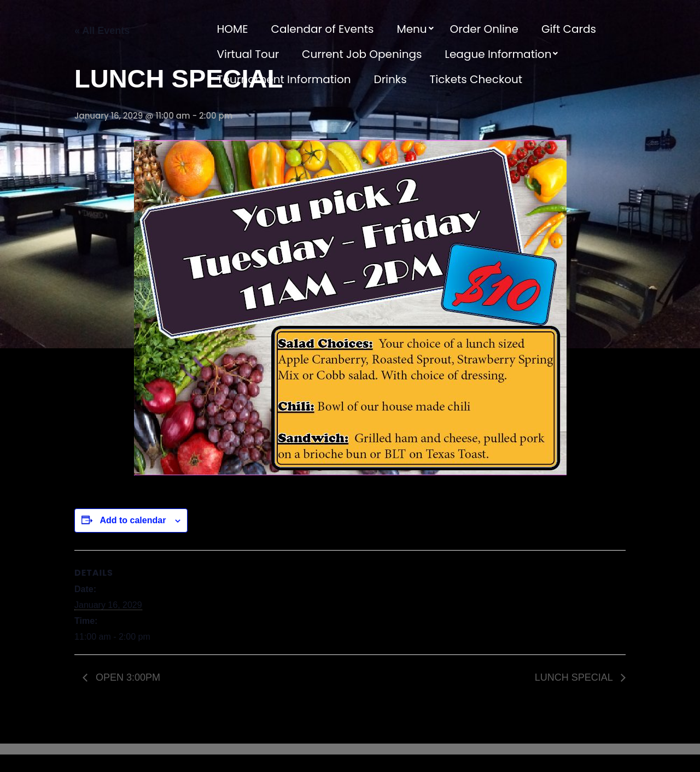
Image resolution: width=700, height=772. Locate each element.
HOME (233, 29)
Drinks (390, 79)
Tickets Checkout (476, 79)
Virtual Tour (248, 54)
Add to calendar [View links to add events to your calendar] (133, 520)
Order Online (484, 29)
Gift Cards (569, 29)
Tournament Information (284, 79)
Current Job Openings (362, 54)
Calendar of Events (322, 29)
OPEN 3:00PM (127, 677)
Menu (412, 29)
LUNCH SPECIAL (575, 677)
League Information (498, 54)
